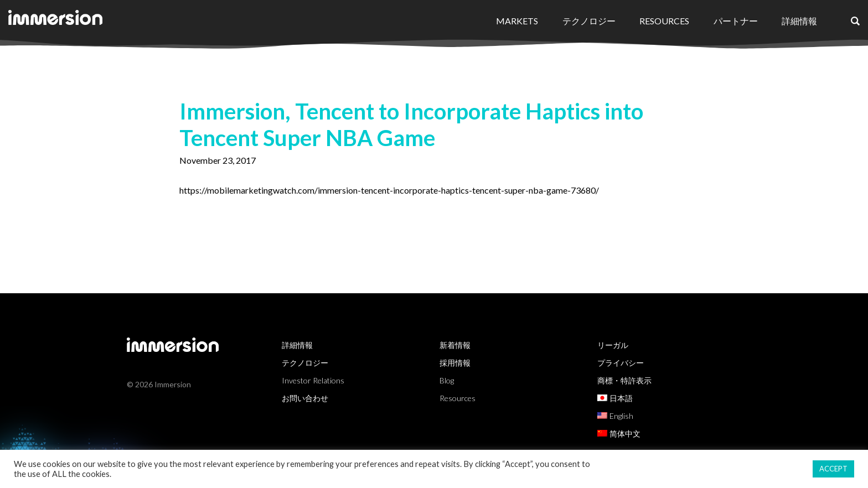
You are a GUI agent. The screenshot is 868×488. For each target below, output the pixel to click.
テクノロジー (589, 21)
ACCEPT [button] (833, 469)
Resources (664, 21)
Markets (517, 21)
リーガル (613, 345)
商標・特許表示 (624, 380)
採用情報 (455, 363)
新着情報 (455, 345)
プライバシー (621, 363)
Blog (447, 380)
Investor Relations (313, 380)
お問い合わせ (305, 398)
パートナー (736, 21)
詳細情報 (799, 21)
